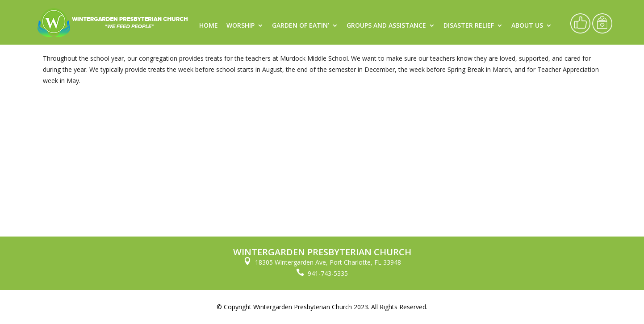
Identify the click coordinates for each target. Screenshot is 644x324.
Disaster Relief (469, 26)
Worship (240, 26)
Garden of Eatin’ (301, 26)
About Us (527, 26)
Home (209, 26)
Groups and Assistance (386, 26)
